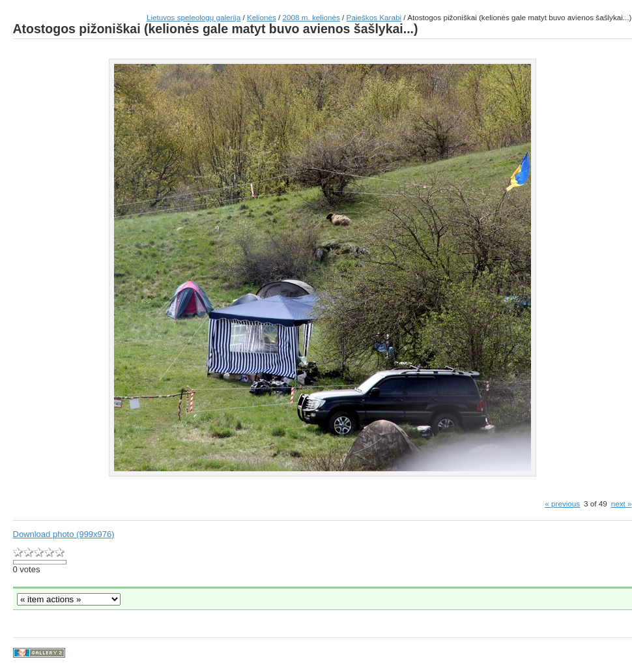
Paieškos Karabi (374, 17)
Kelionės (262, 17)
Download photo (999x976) (64, 534)
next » (622, 504)
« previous (562, 504)
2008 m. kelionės (311, 17)
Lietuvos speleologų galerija (194, 17)
